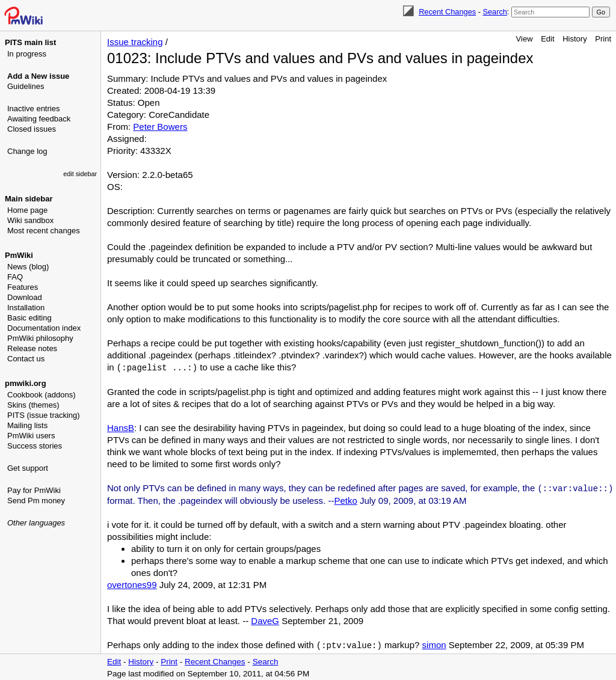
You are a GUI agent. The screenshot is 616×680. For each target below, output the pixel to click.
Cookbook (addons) (41, 395)
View (525, 39)
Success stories (35, 446)
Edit (547, 39)
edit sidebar (80, 174)
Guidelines (26, 86)
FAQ (15, 277)
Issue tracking (135, 42)
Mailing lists (27, 425)
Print (603, 39)
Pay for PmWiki (34, 490)
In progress (27, 54)
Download (25, 297)
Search (494, 12)
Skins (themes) (33, 405)
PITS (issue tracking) (44, 415)
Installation (26, 308)
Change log (27, 151)
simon (434, 644)
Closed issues (32, 129)
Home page (27, 210)
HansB (121, 427)
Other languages (36, 523)
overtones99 (132, 584)
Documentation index (44, 328)
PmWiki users (31, 436)
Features (23, 287)
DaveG (265, 620)
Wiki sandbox (30, 220)
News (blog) (28, 267)
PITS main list (30, 42)
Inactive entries (33, 109)
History (574, 39)
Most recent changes (44, 231)
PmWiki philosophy (40, 338)
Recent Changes (447, 12)
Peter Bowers (160, 127)
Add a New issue (38, 76)
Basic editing (29, 318)
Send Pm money (36, 501)
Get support (28, 468)
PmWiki (19, 255)
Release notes (32, 348)
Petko (345, 499)
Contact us (26, 359)
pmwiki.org (26, 383)
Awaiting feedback (39, 119)
